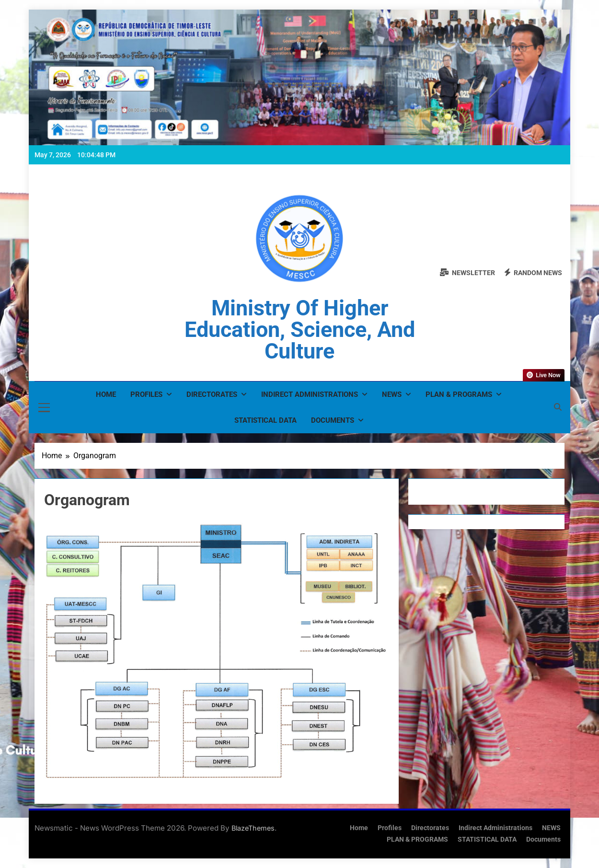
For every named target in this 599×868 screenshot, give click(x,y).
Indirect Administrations (310, 394)
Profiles (146, 394)
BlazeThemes (253, 828)
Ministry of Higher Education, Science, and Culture (300, 330)
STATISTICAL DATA (265, 420)
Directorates (212, 394)
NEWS (392, 394)
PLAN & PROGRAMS (459, 394)
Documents (333, 420)
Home (106, 394)
